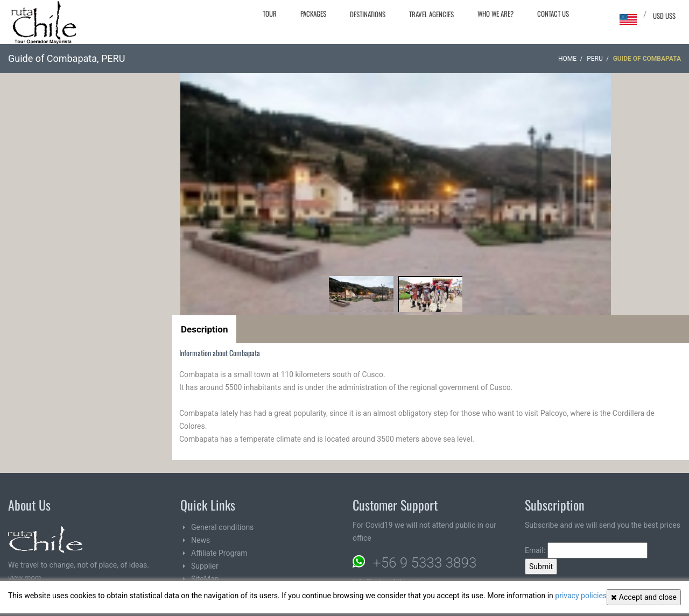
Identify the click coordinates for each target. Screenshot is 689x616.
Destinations (368, 14)
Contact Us (553, 13)
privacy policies (581, 596)
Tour (270, 13)
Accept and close (644, 597)
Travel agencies (431, 14)
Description (204, 329)
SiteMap (205, 579)
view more (24, 578)
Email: (586, 550)
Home (567, 59)
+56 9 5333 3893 (425, 563)
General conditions (222, 527)
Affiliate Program (219, 553)
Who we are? (495, 13)
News (201, 540)
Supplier (205, 566)
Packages (313, 13)
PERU (595, 59)
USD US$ (664, 16)
